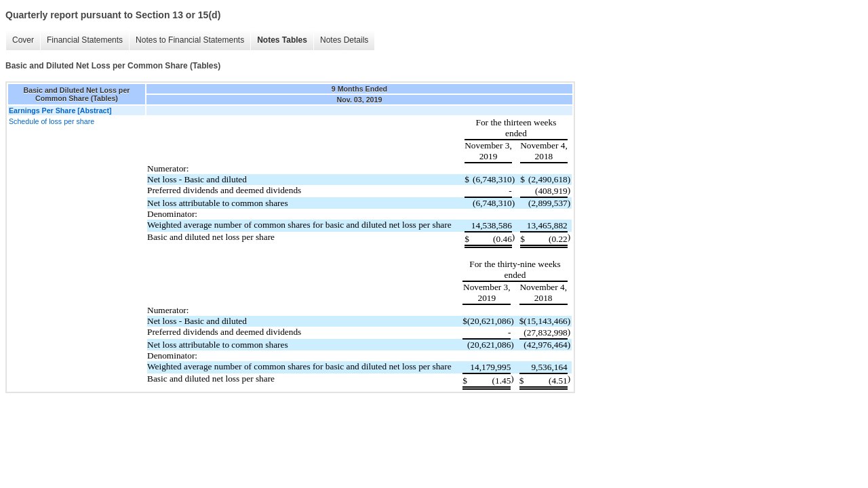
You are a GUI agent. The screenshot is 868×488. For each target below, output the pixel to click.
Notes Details (344, 40)
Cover (23, 40)
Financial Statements (85, 40)
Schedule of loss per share (52, 121)
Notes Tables (282, 40)
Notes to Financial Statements (190, 40)
